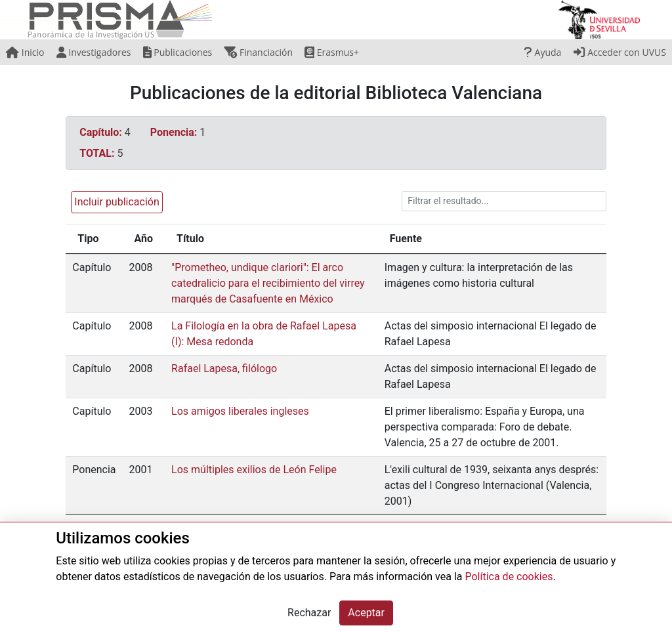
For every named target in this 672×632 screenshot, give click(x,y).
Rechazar (309, 613)
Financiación (258, 52)
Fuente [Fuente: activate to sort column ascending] (406, 239)
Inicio (25, 52)
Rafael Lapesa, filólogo (224, 369)
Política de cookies (509, 577)
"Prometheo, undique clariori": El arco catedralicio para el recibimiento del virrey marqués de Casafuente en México (268, 283)
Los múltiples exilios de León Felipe (254, 470)
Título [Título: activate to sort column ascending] (190, 239)
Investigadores (94, 52)
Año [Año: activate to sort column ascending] (144, 239)
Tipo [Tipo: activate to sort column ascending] (88, 239)
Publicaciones (178, 52)
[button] (114, 201)
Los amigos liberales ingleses (240, 411)
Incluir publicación (116, 202)
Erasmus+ (332, 52)
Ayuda (543, 52)
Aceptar (366, 613)
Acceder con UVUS (620, 52)
